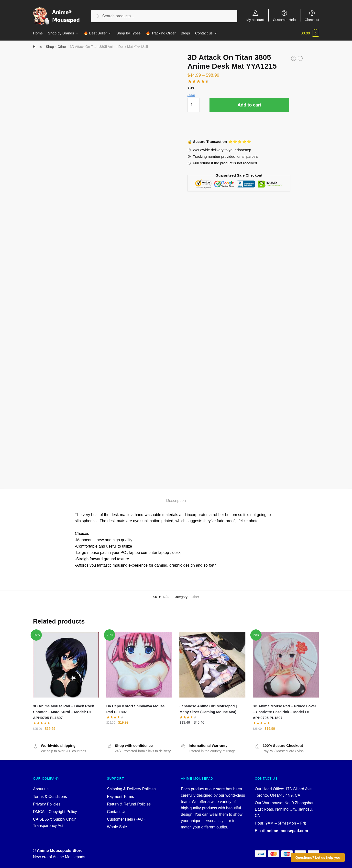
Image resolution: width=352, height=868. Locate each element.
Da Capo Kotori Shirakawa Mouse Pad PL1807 (136, 709)
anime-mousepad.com (287, 831)
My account (255, 20)
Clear (191, 95)
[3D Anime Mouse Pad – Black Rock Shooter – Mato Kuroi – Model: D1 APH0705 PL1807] (66, 665)
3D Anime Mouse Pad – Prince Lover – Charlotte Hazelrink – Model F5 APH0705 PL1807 (285, 712)
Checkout (312, 20)
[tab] (176, 497)
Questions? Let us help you (318, 857)
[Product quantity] (194, 105)
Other (62, 47)
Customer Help (284, 20)
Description (176, 501)
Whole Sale (117, 827)
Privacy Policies (47, 804)
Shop (50, 47)
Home (38, 47)
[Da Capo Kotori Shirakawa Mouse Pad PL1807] (139, 665)
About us (41, 789)
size (191, 87)
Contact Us (117, 812)
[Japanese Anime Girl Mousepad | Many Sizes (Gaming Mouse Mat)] (212, 665)
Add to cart (249, 105)
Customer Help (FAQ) (126, 819)
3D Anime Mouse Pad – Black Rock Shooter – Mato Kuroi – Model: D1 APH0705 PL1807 (64, 712)
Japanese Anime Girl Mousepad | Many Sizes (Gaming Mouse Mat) (208, 709)
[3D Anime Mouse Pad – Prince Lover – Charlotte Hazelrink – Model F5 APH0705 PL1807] (286, 665)
